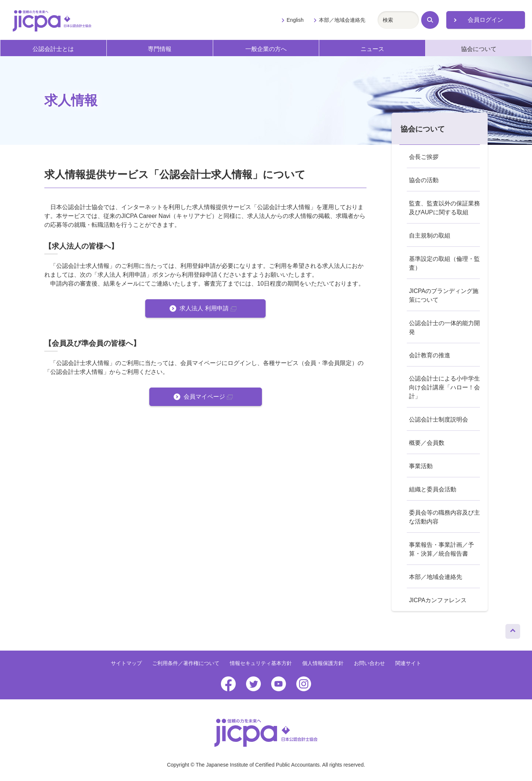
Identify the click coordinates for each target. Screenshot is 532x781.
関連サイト (408, 663)
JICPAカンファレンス (438, 600)
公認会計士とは (53, 49)
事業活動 (421, 466)
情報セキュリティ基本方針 (261, 663)
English (295, 20)
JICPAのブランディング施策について (444, 295)
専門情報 (160, 49)
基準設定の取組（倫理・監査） (444, 263)
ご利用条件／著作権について (186, 663)
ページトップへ (513, 630)
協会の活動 (424, 180)
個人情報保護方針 (323, 663)
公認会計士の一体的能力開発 (444, 328)
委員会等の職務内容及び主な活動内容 (444, 517)
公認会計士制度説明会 (439, 420)
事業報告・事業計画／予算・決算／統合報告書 (441, 549)
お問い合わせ (369, 663)
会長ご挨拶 (424, 157)
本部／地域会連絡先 (342, 20)
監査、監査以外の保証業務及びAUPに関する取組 (444, 208)
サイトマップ (126, 663)
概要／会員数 (427, 443)
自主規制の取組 (430, 236)
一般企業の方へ (266, 49)
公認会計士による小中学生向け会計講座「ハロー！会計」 (444, 387)
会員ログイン (485, 20)
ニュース (372, 49)
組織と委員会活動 (433, 489)
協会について (479, 49)
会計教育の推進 (430, 355)
